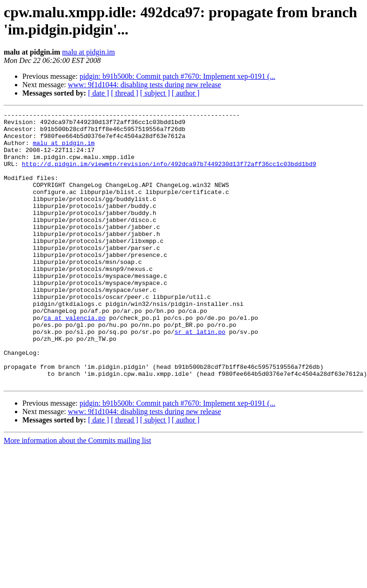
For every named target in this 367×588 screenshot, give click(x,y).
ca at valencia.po (75, 360)
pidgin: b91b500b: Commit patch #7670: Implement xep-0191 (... (177, 76)
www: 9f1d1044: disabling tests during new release (145, 85)
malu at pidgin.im (88, 52)
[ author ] (186, 93)
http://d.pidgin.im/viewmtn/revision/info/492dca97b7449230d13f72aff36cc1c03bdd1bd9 (169, 175)
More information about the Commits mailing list (77, 495)
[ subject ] (155, 93)
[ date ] (99, 93)
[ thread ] (125, 93)
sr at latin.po (200, 376)
